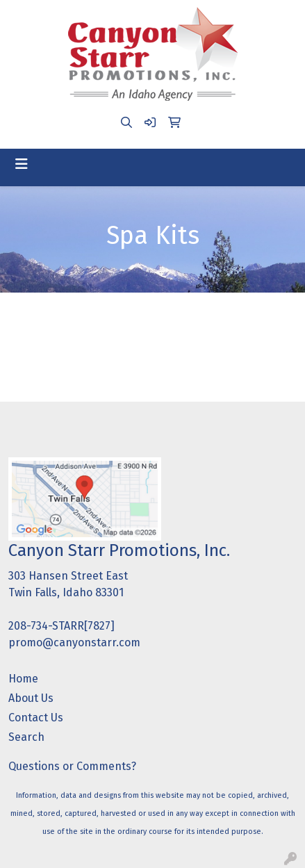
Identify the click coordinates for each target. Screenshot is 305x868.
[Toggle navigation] (22, 164)
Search (26, 737)
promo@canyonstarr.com (74, 642)
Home (23, 679)
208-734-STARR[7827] (61, 626)
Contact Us (36, 718)
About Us (31, 698)
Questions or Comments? (72, 766)
